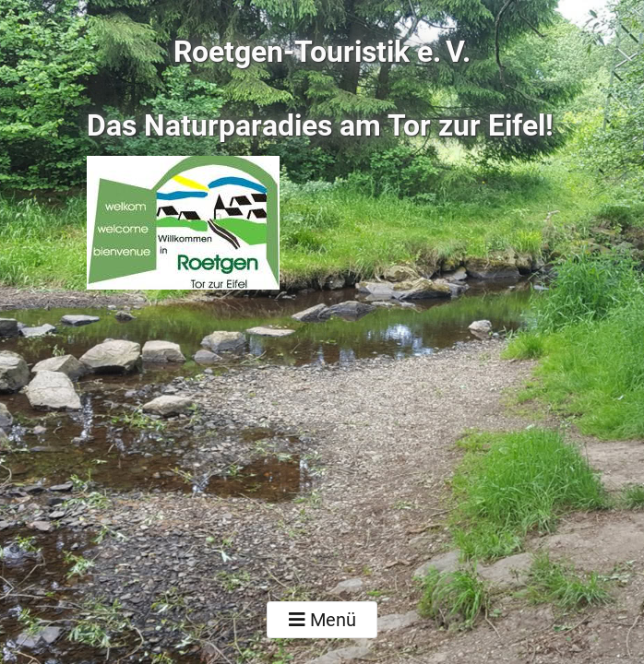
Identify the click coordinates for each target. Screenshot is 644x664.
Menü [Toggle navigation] (322, 620)
